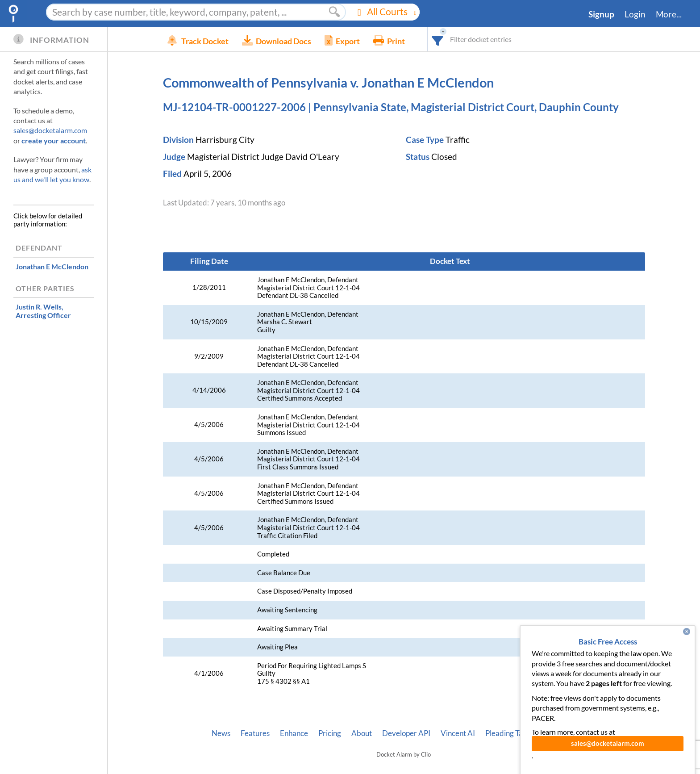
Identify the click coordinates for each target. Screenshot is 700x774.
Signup (601, 14)
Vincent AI (458, 733)
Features (255, 733)
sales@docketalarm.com (50, 130)
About (362, 733)
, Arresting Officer (43, 311)
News (221, 733)
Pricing (330, 733)
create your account (54, 140)
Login (635, 14)
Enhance (294, 733)
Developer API (406, 733)
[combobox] (451, 39)
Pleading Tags (508, 733)
